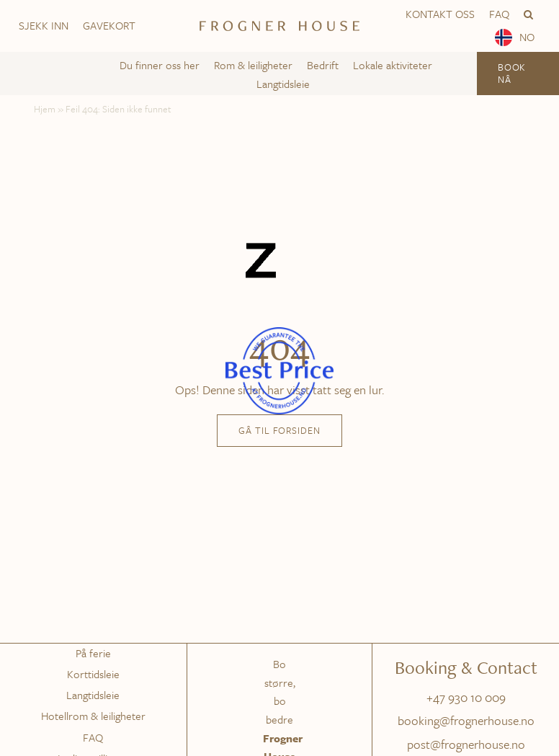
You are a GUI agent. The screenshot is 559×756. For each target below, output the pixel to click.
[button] (528, 14)
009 (495, 697)
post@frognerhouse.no (466, 744)
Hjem (45, 109)
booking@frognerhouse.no (466, 720)
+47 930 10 (456, 697)
